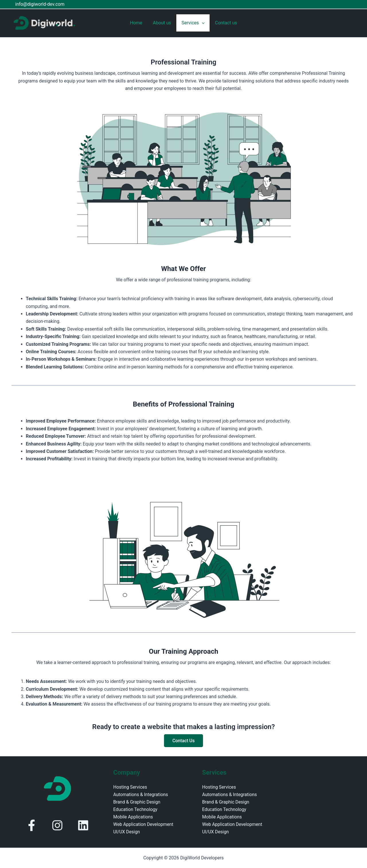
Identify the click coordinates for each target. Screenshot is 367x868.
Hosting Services (130, 787)
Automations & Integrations (141, 795)
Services (192, 23)
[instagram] (57, 825)
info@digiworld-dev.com (39, 4)
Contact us (224, 23)
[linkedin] (83, 825)
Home (138, 23)
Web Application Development (144, 825)
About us (163, 23)
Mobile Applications (133, 817)
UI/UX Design (127, 832)
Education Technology (136, 810)
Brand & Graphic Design (137, 802)
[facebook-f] (32, 825)
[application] (201, 23)
